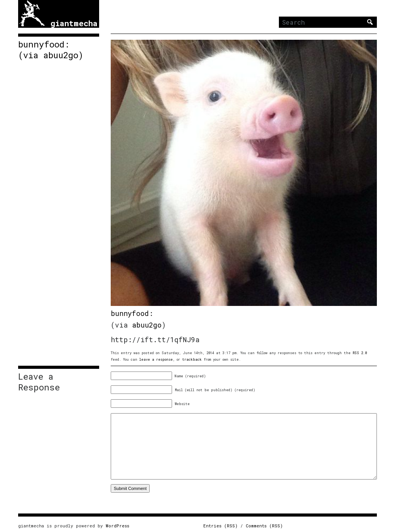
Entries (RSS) (220, 526)
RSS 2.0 (360, 353)
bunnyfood (130, 313)
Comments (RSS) (264, 526)
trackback (192, 359)
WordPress (117, 526)
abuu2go (147, 325)
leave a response (156, 359)
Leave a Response (39, 382)
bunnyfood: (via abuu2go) (51, 50)
